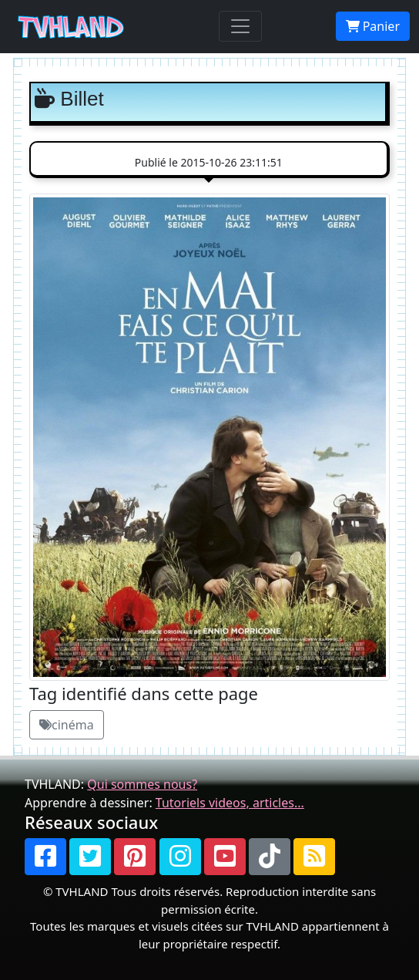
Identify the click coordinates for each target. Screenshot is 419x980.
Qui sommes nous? (142, 784)
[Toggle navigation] (240, 26)
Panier (373, 26)
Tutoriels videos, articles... (230, 803)
